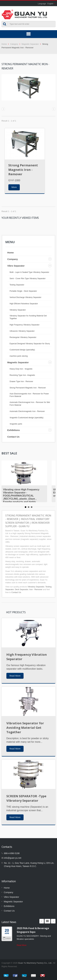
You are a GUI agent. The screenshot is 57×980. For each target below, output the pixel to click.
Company (13, 259)
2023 (7, 938)
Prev (42, 921)
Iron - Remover (36, 589)
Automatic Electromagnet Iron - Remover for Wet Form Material (30, 404)
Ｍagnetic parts (16, 424)
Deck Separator (22, 589)
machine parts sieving (19, 356)
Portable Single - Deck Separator (23, 291)
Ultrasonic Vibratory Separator (22, 331)
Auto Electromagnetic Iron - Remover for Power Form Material (29, 395)
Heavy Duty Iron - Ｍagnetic (21, 369)
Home (4, 44)
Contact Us (13, 437)
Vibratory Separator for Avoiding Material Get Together (28, 317)
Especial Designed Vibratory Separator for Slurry (30, 344)
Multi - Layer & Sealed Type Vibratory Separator (29, 272)
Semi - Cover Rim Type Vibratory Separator (28, 279)
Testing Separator (17, 285)
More (14, 187)
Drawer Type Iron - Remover (21, 381)
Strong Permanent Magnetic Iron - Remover (23, 170)
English (50, 4)
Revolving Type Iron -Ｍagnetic (22, 375)
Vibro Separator (16, 266)
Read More (15, 676)
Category (14, 44)
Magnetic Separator (30, 44)
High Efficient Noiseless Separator (24, 304)
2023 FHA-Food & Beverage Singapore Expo (33, 930)
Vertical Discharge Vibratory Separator (25, 297)
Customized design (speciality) (22, 350)
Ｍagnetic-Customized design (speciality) (27, 418)
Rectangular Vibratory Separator (23, 337)
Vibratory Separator (18, 310)
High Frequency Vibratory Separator (25, 325)
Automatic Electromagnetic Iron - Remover (27, 411)
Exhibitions (14, 430)
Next (53, 921)
